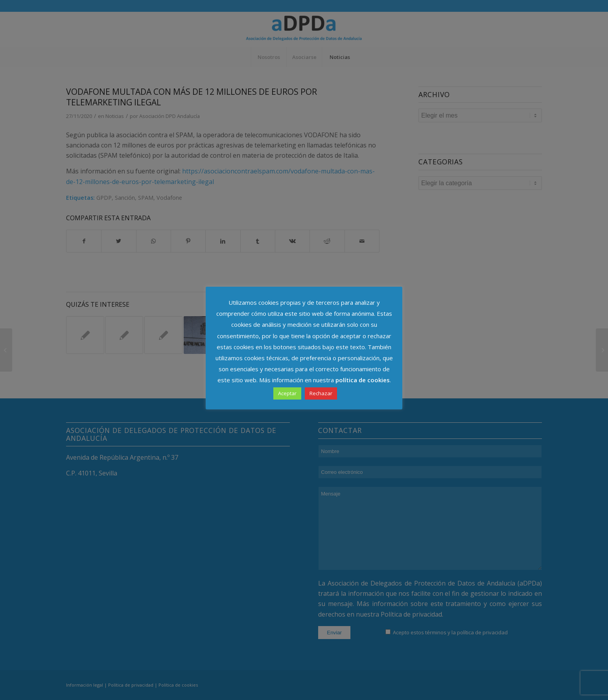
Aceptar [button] (287, 393)
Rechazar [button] (321, 393)
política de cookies (363, 380)
